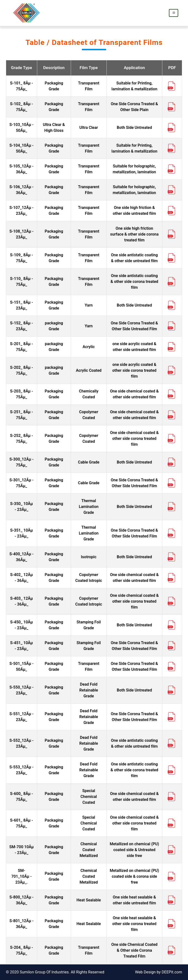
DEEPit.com (172, 972)
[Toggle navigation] (174, 13)
